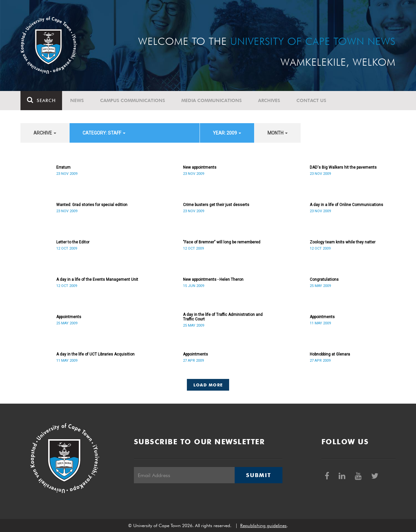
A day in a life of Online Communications (346, 205)
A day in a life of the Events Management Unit (97, 279)
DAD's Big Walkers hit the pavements (343, 167)
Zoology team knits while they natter (343, 242)
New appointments (200, 167)
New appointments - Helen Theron (213, 279)
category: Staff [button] (104, 133)
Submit (258, 475)
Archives (269, 100)
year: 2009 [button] (227, 133)
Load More (208, 385)
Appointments (69, 317)
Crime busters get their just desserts (216, 205)
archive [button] (45, 133)
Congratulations (324, 279)
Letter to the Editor (73, 242)
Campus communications (133, 100)
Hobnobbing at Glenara (330, 354)
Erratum (63, 167)
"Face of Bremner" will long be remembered (222, 242)
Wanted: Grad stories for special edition (92, 205)
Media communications (212, 100)
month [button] (278, 133)
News (77, 100)
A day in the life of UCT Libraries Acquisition (95, 354)
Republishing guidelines (263, 526)
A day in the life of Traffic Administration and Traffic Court (223, 317)
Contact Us (311, 100)
